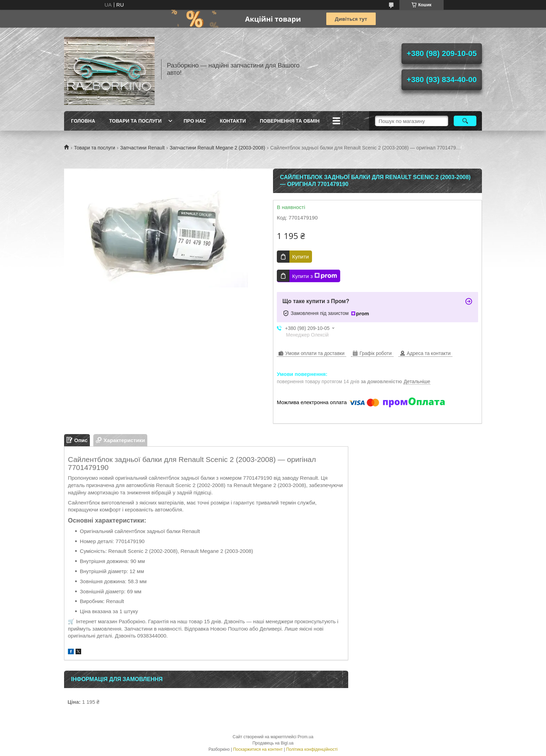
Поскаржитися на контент (258, 749)
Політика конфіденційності (312, 749)
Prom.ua (306, 737)
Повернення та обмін (290, 121)
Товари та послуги (135, 121)
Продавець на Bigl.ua (273, 743)
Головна (83, 121)
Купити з (315, 276)
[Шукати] (465, 121)
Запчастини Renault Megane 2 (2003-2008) (217, 148)
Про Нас (195, 121)
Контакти (233, 121)
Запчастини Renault (142, 148)
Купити (301, 257)
